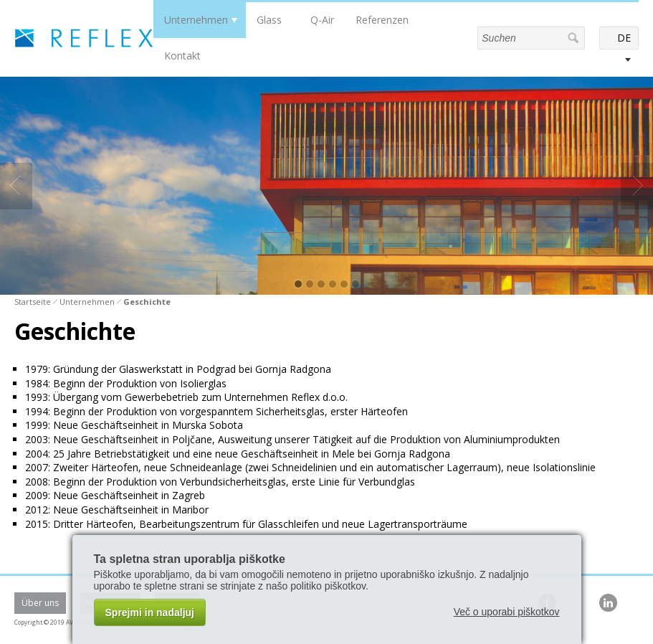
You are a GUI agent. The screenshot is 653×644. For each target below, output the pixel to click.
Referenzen (382, 20)
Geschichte (147, 302)
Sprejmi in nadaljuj (150, 612)
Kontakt (182, 56)
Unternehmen (196, 20)
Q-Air (322, 20)
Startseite (33, 302)
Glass (269, 20)
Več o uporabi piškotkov (507, 612)
